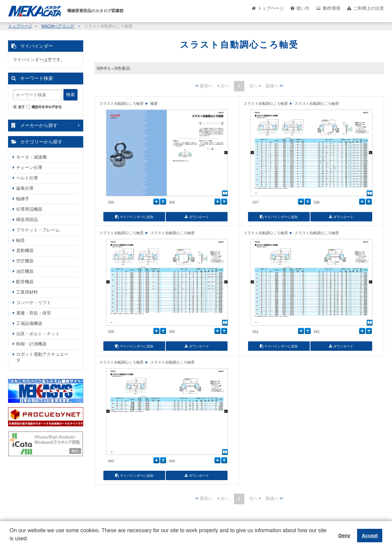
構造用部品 (27, 220)
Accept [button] (370, 536)
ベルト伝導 (27, 178)
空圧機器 (25, 261)
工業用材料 (27, 292)
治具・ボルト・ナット (38, 334)
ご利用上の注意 (369, 8)
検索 (70, 95)
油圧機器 (25, 271)
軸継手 (23, 199)
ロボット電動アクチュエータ (42, 357)
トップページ (271, 8)
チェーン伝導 (29, 167)
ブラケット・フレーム (38, 230)
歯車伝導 (25, 188)
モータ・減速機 (31, 157)
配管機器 (25, 282)
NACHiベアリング (58, 26)
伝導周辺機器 (29, 209)
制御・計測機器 (31, 344)
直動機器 (25, 250)
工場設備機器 (29, 323)
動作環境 (332, 8)
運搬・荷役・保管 (34, 313)
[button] (11, 544)
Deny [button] (344, 536)
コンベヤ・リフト (34, 303)
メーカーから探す (39, 125)
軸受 (20, 240)
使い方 (303, 8)
